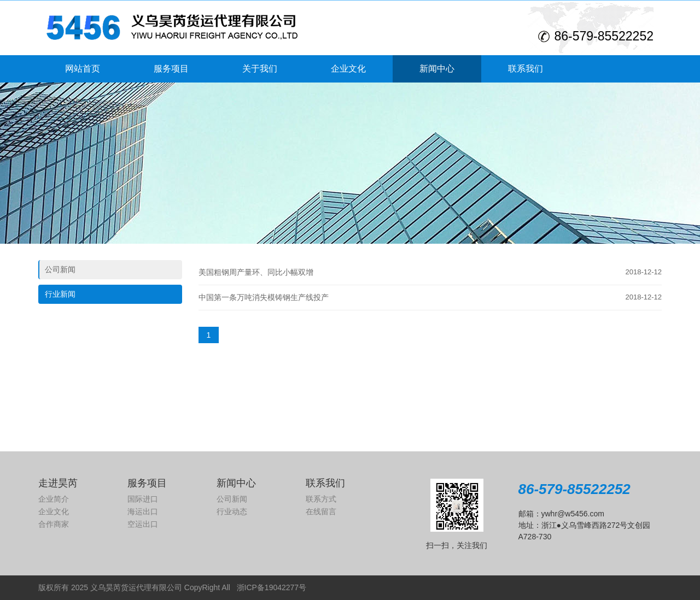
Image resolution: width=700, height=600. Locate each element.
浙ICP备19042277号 (272, 587)
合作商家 (54, 524)
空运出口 (143, 524)
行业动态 (232, 511)
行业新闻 (60, 294)
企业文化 (348, 69)
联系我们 (526, 69)
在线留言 (321, 511)
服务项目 (171, 69)
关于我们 (260, 69)
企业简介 (54, 499)
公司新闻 (60, 269)
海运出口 (143, 511)
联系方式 (321, 499)
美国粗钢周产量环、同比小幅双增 (256, 272)
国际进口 (143, 499)
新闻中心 (437, 69)
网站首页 (83, 69)
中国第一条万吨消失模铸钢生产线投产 (264, 297)
